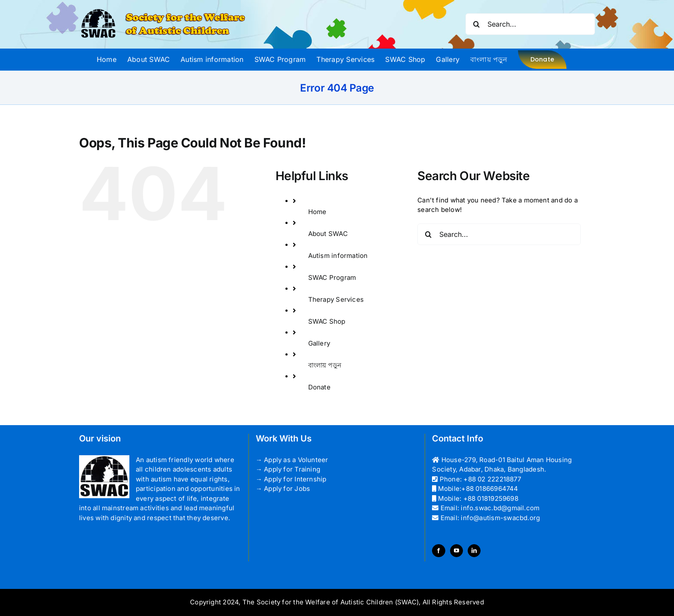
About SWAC (328, 234)
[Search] (476, 24)
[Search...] (530, 24)
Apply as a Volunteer (296, 460)
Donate (319, 387)
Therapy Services (336, 299)
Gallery (319, 343)
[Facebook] (438, 551)
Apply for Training (292, 469)
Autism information (338, 256)
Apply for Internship (295, 479)
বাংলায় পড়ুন (325, 365)
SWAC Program (332, 277)
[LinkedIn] (474, 551)
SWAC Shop (327, 321)
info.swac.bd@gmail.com (500, 508)
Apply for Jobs (287, 489)
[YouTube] (456, 551)
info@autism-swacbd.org (500, 518)
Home (317, 212)
